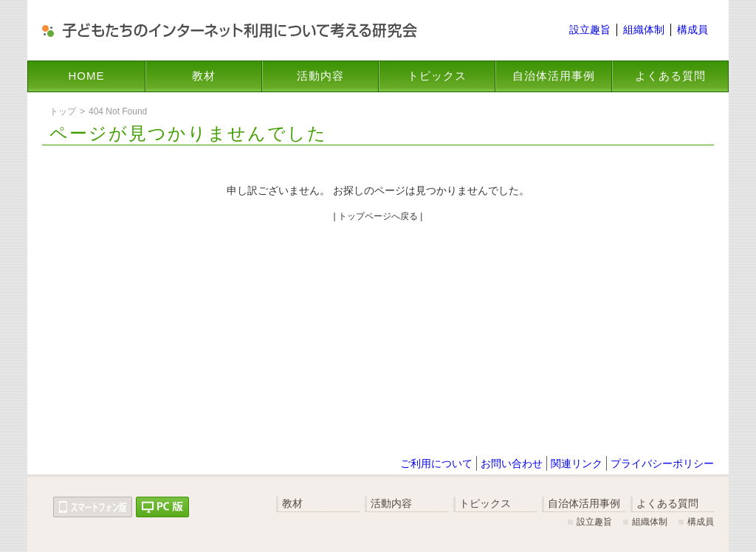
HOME (87, 76)
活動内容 (320, 76)
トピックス (437, 76)
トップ (63, 111)
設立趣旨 (590, 30)
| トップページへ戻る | (378, 216)
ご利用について (436, 463)
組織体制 (644, 30)
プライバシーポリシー (662, 463)
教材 (204, 76)
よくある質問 (670, 76)
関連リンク (577, 463)
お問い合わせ (512, 463)
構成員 (693, 30)
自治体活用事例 (554, 76)
